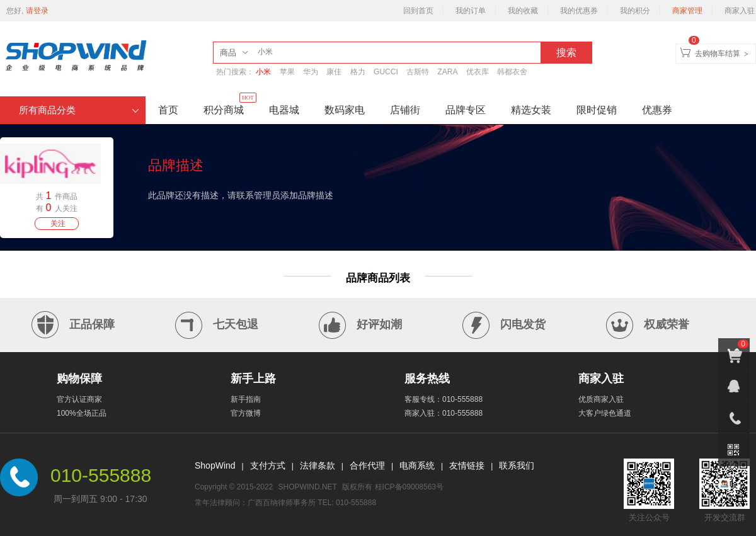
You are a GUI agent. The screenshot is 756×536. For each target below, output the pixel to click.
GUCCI (386, 72)
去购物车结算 (718, 54)
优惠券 (657, 110)
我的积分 (635, 11)
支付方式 (268, 465)
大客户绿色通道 (605, 413)
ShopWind (215, 465)
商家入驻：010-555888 (444, 413)
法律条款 (318, 465)
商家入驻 (740, 11)
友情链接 (467, 465)
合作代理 (367, 465)
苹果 (287, 72)
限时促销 (597, 110)
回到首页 (418, 11)
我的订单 (471, 11)
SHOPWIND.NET (308, 487)
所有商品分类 (79, 110)
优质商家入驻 (601, 399)
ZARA (447, 72)
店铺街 (405, 110)
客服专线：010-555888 (444, 399)
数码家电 (345, 110)
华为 (311, 72)
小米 (263, 72)
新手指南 (246, 399)
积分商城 (230, 106)
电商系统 (417, 465)
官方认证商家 (79, 399)
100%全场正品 (82, 413)
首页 (168, 110)
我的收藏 (523, 11)
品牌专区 (466, 110)
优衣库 (478, 72)
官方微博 (246, 413)
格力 (358, 72)
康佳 (334, 72)
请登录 (37, 11)
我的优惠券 (579, 11)
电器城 (284, 110)
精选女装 (531, 110)
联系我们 (517, 465)
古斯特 (418, 72)
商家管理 (687, 11)
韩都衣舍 (512, 72)
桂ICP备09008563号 (409, 487)
